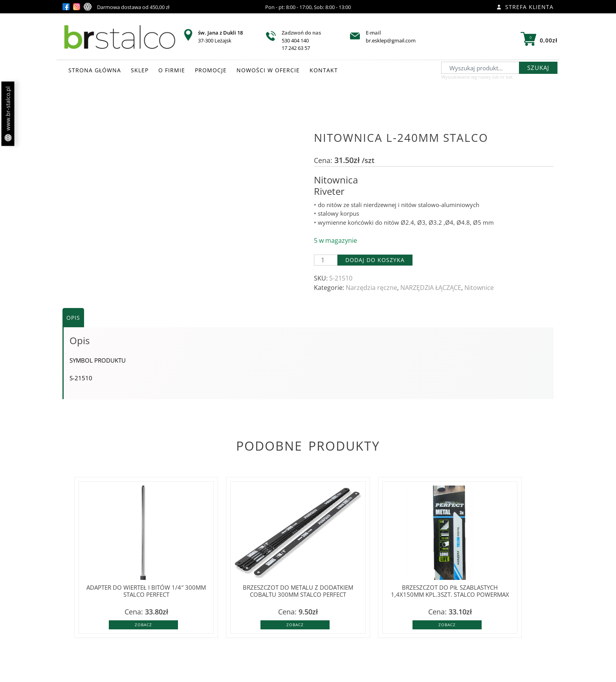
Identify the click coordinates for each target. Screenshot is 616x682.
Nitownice (479, 288)
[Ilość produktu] (326, 260)
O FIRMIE (172, 70)
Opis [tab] (73, 318)
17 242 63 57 (296, 48)
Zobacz (143, 625)
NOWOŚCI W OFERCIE (268, 70)
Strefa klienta (525, 7)
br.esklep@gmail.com (391, 40)
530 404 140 (295, 40)
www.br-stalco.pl (8, 114)
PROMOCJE (211, 70)
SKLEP (140, 70)
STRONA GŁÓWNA (95, 70)
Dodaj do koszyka (375, 260)
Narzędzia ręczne (371, 288)
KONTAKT (324, 70)
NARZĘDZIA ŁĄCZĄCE (431, 288)
